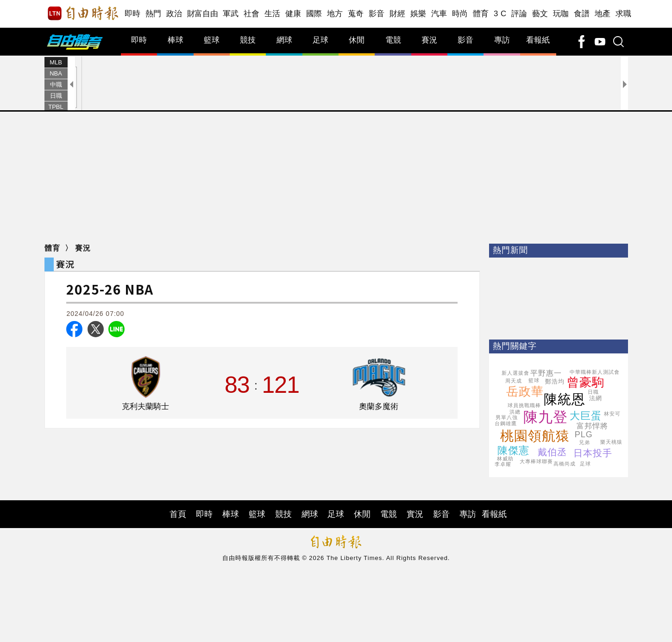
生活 (273, 14)
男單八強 (507, 417)
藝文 (540, 14)
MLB (56, 62)
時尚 (460, 14)
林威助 (505, 459)
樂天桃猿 (611, 442)
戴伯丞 (552, 452)
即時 (133, 14)
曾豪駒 (586, 382)
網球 (284, 40)
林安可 (612, 414)
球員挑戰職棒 (524, 405)
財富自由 (203, 14)
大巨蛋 (586, 416)
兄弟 (584, 442)
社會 (252, 14)
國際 (314, 14)
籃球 (212, 40)
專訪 (502, 40)
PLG (584, 434)
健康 (293, 14)
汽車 (439, 14)
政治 (174, 14)
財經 (398, 14)
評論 (519, 14)
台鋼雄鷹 (506, 423)
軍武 (231, 14)
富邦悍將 (592, 426)
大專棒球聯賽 (536, 461)
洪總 (515, 412)
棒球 (176, 40)
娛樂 (418, 14)
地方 (335, 14)
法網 (596, 398)
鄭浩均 (555, 381)
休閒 (357, 40)
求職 (624, 14)
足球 (320, 40)
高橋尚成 (565, 464)
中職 (56, 85)
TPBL (56, 107)
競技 (248, 40)
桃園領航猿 (535, 436)
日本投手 (593, 453)
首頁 (178, 514)
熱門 (154, 14)
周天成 (514, 381)
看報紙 (538, 40)
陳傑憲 (513, 450)
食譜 (582, 14)
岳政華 (525, 391)
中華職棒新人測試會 (595, 372)
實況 (415, 514)
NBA (56, 73)
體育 (481, 14)
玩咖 (561, 14)
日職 (56, 96)
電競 (393, 40)
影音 (377, 14)
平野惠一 (546, 373)
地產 (603, 14)
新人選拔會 (515, 373)
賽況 (429, 40)
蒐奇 (356, 14)
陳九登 (546, 417)
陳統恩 (565, 399)
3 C (500, 14)
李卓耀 (503, 464)
